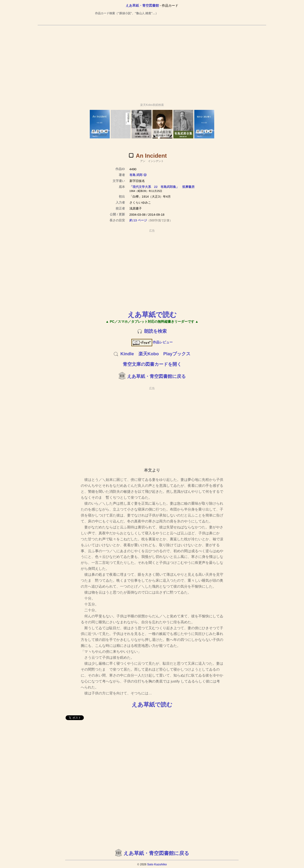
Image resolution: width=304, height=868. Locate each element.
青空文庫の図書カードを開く (152, 364)
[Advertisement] (152, 62)
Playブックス (177, 354)
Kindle (127, 354)
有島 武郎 (136, 175)
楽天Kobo (149, 354)
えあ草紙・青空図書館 (142, 5)
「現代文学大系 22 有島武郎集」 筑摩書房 (162, 187)
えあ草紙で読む (152, 315)
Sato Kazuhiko (157, 864)
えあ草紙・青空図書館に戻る (156, 376)
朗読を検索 (155, 331)
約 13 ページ (138, 220)
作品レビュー (152, 342)
